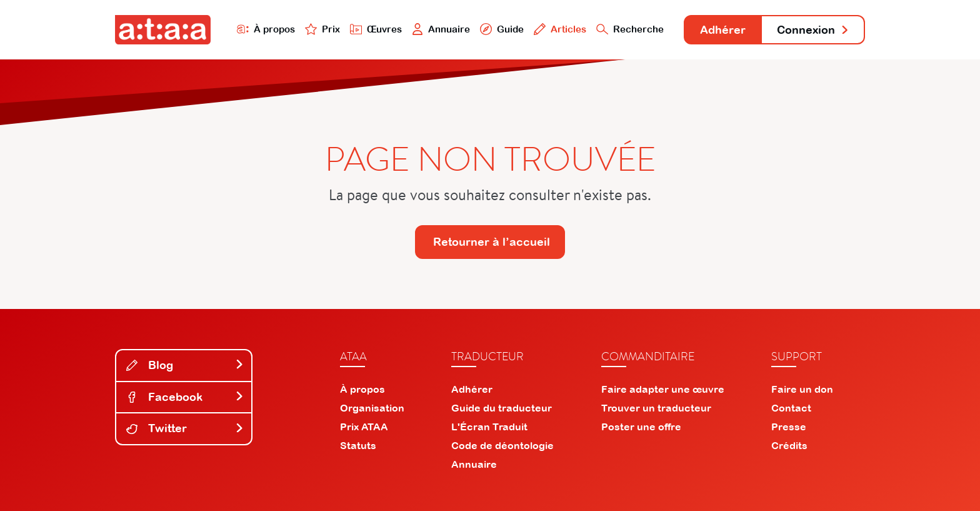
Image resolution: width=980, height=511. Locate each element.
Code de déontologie (502, 445)
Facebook (185, 397)
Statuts (358, 445)
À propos (266, 29)
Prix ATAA (364, 427)
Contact (791, 408)
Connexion (813, 30)
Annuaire (441, 29)
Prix (322, 29)
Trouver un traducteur (656, 408)
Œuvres (376, 29)
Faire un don (802, 389)
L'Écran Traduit (489, 427)
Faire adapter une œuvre (663, 389)
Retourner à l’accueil (492, 242)
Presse (789, 427)
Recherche (630, 29)
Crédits (789, 445)
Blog (185, 365)
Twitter (185, 428)
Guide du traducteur (502, 408)
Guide (502, 29)
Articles (560, 29)
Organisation (372, 408)
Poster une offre (641, 427)
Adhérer (723, 30)
